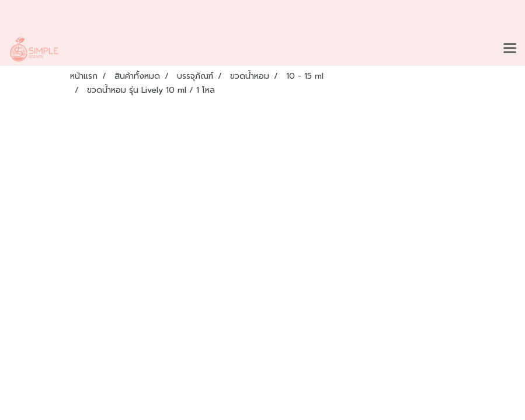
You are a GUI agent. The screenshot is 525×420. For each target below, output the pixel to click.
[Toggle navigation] (510, 49)
